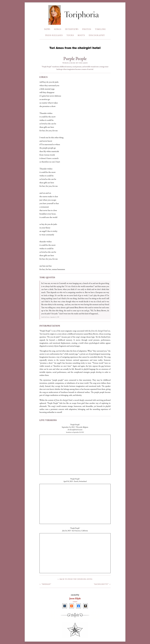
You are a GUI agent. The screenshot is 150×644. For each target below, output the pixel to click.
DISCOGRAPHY (97, 35)
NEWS (47, 29)
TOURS (70, 35)
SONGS (58, 29)
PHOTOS (87, 29)
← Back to (75, 579)
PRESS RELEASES (54, 35)
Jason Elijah (75, 598)
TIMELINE (100, 29)
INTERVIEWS (72, 29)
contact (75, 601)
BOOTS (81, 35)
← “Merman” (45, 584)
